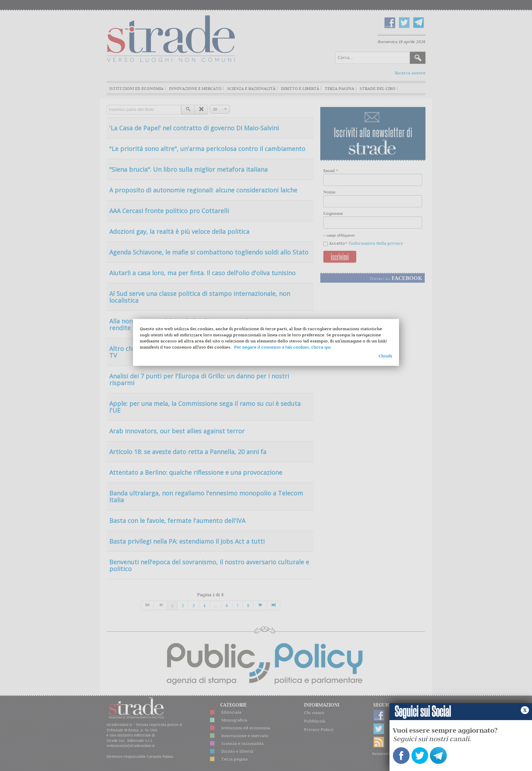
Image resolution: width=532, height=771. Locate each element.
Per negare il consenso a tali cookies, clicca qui (282, 347)
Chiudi (385, 356)
